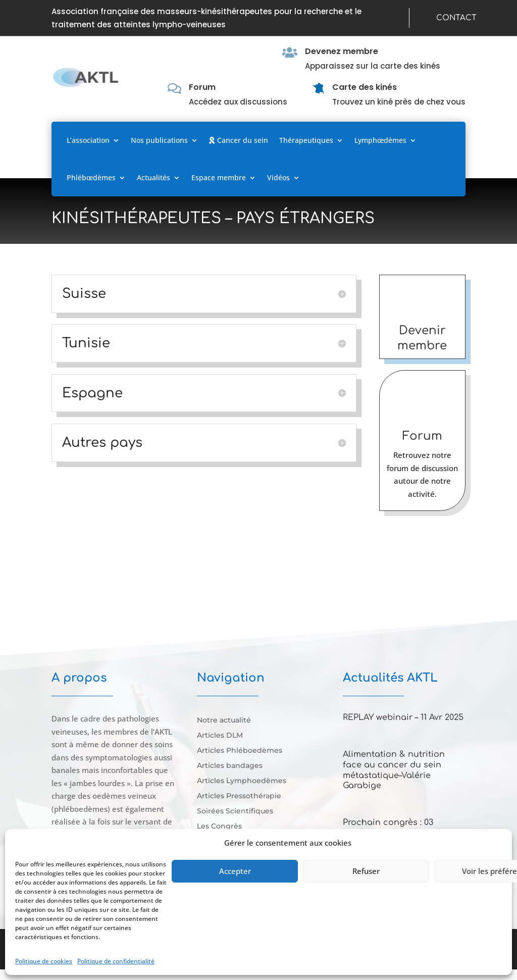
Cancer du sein (239, 140)
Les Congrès (219, 827)
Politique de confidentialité (116, 961)
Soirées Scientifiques (235, 811)
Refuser (366, 871)
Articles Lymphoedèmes (242, 781)
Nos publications (159, 140)
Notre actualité (224, 720)
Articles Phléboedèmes (240, 751)
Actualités (153, 177)
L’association (88, 140)
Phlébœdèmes (91, 177)
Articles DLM (220, 736)
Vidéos (278, 177)
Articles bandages (230, 766)
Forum (202, 87)
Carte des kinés (365, 87)
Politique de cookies (44, 961)
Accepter (235, 871)
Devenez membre (342, 51)
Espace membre (219, 177)
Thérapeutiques (306, 140)
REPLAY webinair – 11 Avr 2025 (403, 717)
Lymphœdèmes (380, 140)
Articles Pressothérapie (239, 796)
